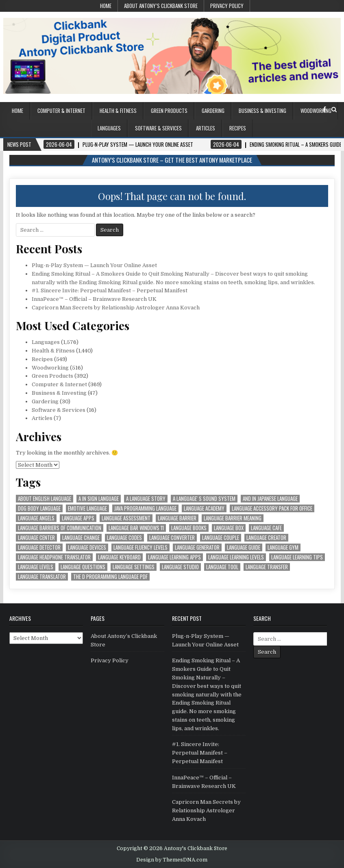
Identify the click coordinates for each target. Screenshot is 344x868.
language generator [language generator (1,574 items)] (197, 547)
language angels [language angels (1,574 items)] (36, 518)
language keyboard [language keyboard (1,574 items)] (119, 557)
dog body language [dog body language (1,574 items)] (39, 508)
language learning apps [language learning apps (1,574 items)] (174, 557)
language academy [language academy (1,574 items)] (204, 508)
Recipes (238, 128)
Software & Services (158, 128)
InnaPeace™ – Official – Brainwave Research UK (94, 299)
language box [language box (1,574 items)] (229, 528)
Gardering (213, 111)
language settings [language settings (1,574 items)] (134, 567)
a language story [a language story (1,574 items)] (146, 499)
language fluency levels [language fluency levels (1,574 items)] (140, 547)
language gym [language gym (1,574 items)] (283, 547)
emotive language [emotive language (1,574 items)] (87, 508)
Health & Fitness (118, 111)
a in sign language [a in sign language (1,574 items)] (99, 499)
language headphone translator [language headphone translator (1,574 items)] (54, 557)
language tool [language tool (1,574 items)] (222, 567)
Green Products (169, 111)
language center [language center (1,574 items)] (36, 538)
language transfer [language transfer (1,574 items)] (267, 567)
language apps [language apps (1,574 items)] (78, 518)
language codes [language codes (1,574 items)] (124, 538)
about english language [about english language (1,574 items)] (45, 499)
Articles (206, 128)
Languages (109, 128)
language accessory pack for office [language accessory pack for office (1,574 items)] (272, 508)
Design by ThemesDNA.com (172, 860)
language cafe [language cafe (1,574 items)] (266, 528)
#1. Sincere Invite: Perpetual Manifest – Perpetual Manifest (110, 290)
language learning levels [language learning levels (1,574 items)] (236, 557)
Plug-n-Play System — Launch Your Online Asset (94, 265)
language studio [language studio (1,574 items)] (180, 567)
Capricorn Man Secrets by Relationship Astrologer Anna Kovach (116, 308)
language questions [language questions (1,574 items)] (83, 567)
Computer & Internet (61, 111)
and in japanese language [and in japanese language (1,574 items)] (270, 499)
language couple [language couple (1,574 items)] (221, 538)
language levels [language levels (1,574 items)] (36, 567)
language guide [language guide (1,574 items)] (244, 547)
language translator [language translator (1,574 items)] (42, 577)
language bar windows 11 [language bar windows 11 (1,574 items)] (136, 528)
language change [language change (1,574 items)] (81, 538)
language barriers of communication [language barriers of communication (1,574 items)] (60, 528)
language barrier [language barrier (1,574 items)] (177, 518)
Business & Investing (262, 111)
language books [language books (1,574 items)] (189, 528)
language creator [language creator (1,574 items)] (266, 538)
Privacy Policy (227, 6)
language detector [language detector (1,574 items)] (39, 547)
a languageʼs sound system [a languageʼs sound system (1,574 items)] (204, 499)
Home (106, 6)
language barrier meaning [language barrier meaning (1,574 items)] (233, 518)
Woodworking (316, 111)
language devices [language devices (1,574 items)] (87, 547)
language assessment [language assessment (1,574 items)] (126, 518)
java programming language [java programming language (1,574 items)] (145, 508)
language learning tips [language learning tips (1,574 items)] (297, 557)
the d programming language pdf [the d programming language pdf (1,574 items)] (110, 577)
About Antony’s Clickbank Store (161, 6)
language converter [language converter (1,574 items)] (172, 538)
